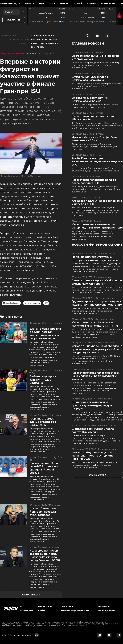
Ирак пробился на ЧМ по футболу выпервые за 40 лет (94, 139)
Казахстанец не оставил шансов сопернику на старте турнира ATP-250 (97, 226)
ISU (46, 303)
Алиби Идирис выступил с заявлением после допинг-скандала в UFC (97, 161)
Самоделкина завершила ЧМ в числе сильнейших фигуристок (97, 282)
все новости (97, 475)
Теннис (64, 4)
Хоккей (78, 4)
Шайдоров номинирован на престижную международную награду (92, 405)
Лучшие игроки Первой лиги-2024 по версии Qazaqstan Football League (45, 468)
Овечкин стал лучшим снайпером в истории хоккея (95, 57)
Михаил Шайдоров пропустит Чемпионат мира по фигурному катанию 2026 (92, 456)
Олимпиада (12, 4)
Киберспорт (108, 4)
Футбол (29, 4)
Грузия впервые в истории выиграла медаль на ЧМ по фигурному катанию (97, 303)
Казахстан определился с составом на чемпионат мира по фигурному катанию (96, 376)
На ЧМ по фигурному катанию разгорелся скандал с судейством (95, 259)
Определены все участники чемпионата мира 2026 (90, 99)
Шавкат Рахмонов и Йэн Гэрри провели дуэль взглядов (43, 512)
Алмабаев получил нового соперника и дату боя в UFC (97, 202)
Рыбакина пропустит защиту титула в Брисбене (44, 380)
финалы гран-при (32, 303)
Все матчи (14, 20)
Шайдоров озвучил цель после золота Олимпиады (93, 430)
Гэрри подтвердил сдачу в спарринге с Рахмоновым (43, 422)
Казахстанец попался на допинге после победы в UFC (94, 181)
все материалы (31, 595)
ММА (52, 4)
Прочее (91, 4)
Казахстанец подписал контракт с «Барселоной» (95, 118)
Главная (4, 36)
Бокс (42, 4)
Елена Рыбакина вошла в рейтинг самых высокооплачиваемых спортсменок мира (45, 334)
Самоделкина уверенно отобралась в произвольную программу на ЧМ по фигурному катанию (97, 349)
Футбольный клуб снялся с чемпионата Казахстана (90, 78)
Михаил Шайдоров (11, 303)
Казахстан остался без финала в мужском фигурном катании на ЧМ (95, 324)
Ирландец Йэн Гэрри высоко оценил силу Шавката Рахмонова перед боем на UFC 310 (45, 555)
